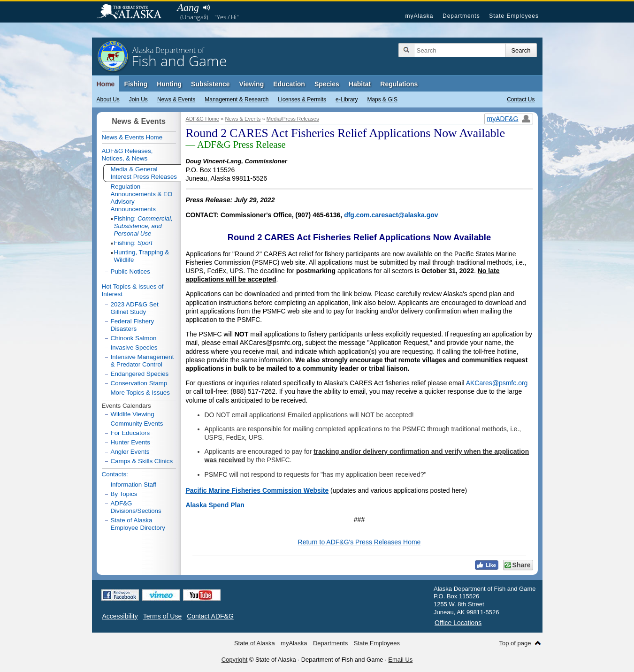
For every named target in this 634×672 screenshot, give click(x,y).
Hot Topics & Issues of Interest (133, 290)
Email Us (400, 660)
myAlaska (419, 16)
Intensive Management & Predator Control (142, 361)
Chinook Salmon (134, 338)
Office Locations (458, 623)
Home (106, 84)
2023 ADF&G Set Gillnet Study (135, 308)
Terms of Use (162, 616)
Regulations (399, 84)
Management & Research (237, 99)
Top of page (515, 643)
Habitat (360, 84)
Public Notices (130, 271)
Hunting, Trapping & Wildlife (142, 256)
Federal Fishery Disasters (133, 325)
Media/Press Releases (293, 119)
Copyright (235, 660)
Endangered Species (140, 374)
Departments (461, 16)
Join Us (138, 99)
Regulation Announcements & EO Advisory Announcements (142, 198)
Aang (188, 7)
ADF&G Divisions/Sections (136, 507)
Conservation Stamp (139, 383)
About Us (108, 99)
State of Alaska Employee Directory (138, 524)
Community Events (137, 424)
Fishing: (143, 226)
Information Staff (134, 485)
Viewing (252, 84)
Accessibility (120, 616)
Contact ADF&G (210, 616)
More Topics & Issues (140, 393)
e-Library (347, 99)
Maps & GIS (382, 99)
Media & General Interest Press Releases (144, 173)
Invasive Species (134, 347)
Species (327, 84)
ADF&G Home (203, 119)
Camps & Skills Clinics (142, 461)
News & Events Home (132, 137)
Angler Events (130, 452)
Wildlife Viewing (133, 414)
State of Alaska (134, 12)
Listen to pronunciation (207, 8)
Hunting (169, 84)
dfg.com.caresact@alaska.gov (391, 215)
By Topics (124, 494)
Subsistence (210, 84)
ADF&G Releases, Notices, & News (127, 155)
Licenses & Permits (302, 99)
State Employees (514, 16)
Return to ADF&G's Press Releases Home (359, 542)
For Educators (130, 433)
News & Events (176, 99)
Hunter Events (130, 442)
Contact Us (521, 99)
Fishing (136, 84)
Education (289, 84)
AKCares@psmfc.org (497, 383)
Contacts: (115, 474)
